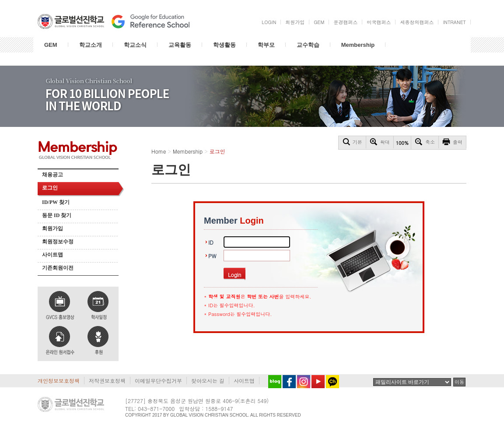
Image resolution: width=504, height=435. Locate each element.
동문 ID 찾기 (57, 215)
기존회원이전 (58, 268)
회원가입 (52, 228)
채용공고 (52, 175)
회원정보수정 (58, 242)
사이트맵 (52, 255)
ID (211, 242)
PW (212, 256)
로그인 (50, 188)
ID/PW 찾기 (56, 202)
